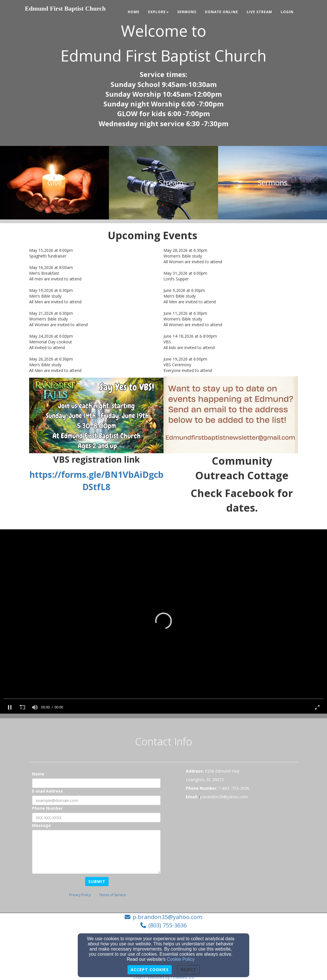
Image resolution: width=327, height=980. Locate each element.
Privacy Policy (80, 895)
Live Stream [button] (259, 12)
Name (38, 774)
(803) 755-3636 (168, 925)
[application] (163, 621)
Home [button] (134, 12)
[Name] (96, 783)
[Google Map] (242, 846)
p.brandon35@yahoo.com (168, 917)
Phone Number (47, 808)
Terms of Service (112, 895)
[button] (163, 621)
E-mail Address (47, 791)
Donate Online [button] (222, 12)
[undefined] (54, 183)
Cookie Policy (181, 959)
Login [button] (287, 12)
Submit (97, 881)
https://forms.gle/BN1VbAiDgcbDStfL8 (96, 481)
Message (41, 825)
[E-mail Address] (96, 800)
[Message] (96, 852)
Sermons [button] (187, 12)
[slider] (163, 699)
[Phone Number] (96, 817)
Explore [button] (158, 12)
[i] (200, 797)
